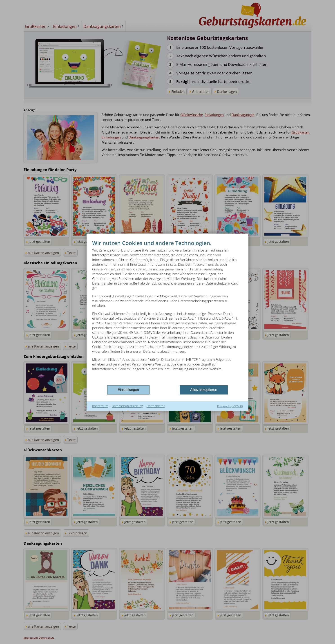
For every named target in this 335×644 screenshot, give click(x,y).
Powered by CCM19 (230, 406)
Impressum (100, 406)
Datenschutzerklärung (127, 406)
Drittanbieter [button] (156, 406)
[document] (167, 312)
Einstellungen (128, 390)
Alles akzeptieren (204, 390)
